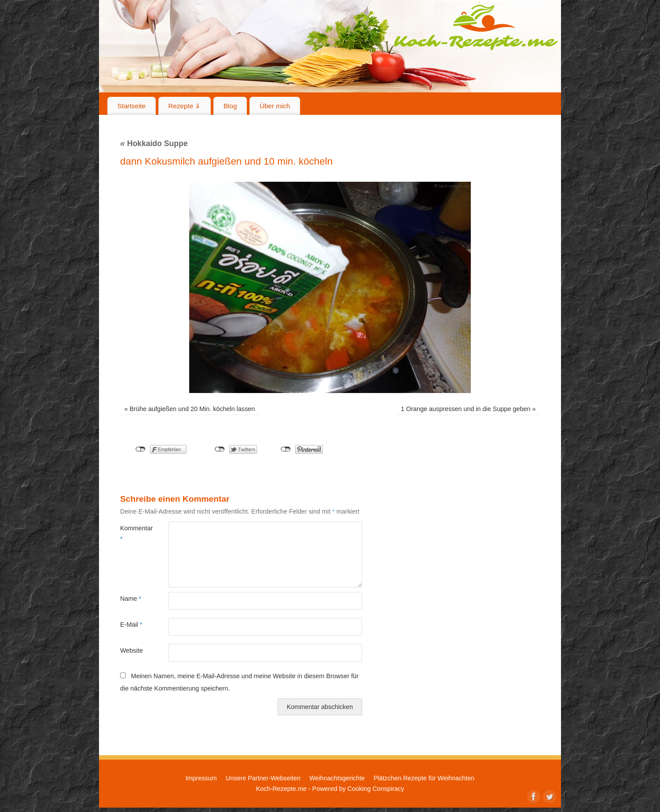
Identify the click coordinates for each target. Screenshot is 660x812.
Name (131, 599)
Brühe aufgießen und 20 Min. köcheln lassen (192, 409)
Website (132, 650)
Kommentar (132, 533)
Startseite (132, 106)
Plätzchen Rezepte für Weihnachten (424, 778)
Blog (230, 106)
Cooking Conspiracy (376, 789)
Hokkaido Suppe (154, 143)
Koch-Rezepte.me (476, 27)
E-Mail (131, 625)
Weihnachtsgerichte (337, 778)
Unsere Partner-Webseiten (263, 778)
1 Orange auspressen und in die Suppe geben (466, 409)
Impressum (201, 778)
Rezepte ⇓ (185, 106)
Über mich (275, 106)
